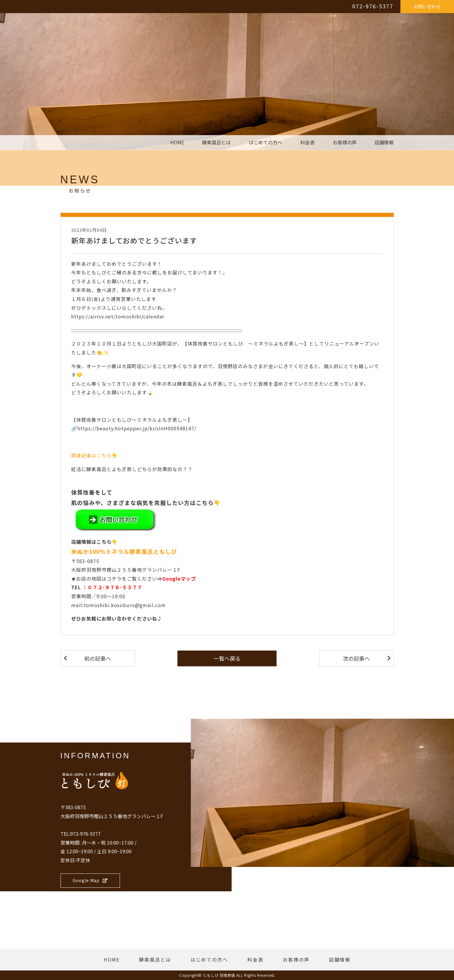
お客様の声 (345, 143)
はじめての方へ (266, 143)
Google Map (90, 880)
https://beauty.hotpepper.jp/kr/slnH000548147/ (137, 428)
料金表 (308, 143)
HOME (177, 143)
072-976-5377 (373, 6)
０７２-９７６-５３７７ (115, 587)
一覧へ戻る (227, 658)
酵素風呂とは (216, 143)
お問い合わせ (427, 6)
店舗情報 (384, 143)
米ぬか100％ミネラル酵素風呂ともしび (124, 551)
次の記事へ (356, 658)
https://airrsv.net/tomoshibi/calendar (118, 316)
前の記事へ (98, 658)
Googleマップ (179, 579)
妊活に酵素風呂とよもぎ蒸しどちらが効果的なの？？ (132, 469)
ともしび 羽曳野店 (219, 975)
